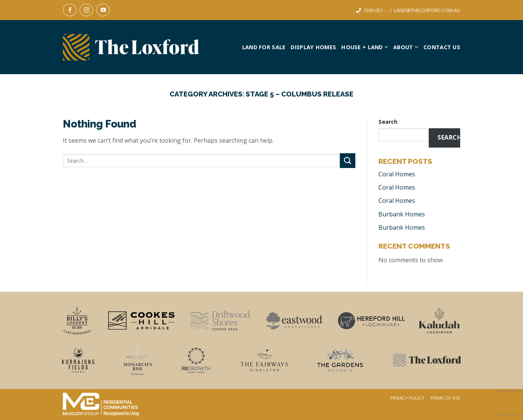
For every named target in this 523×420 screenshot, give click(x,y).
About (406, 47)
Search (388, 122)
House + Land (365, 47)
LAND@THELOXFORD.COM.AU (427, 10)
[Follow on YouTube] (103, 10)
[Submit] (347, 161)
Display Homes (313, 47)
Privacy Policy (407, 398)
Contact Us (442, 47)
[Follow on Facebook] (70, 10)
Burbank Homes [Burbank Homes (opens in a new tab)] (402, 214)
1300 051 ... (375, 10)
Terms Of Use (445, 398)
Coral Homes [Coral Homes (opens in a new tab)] (397, 174)
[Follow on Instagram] (86, 10)
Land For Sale (264, 47)
